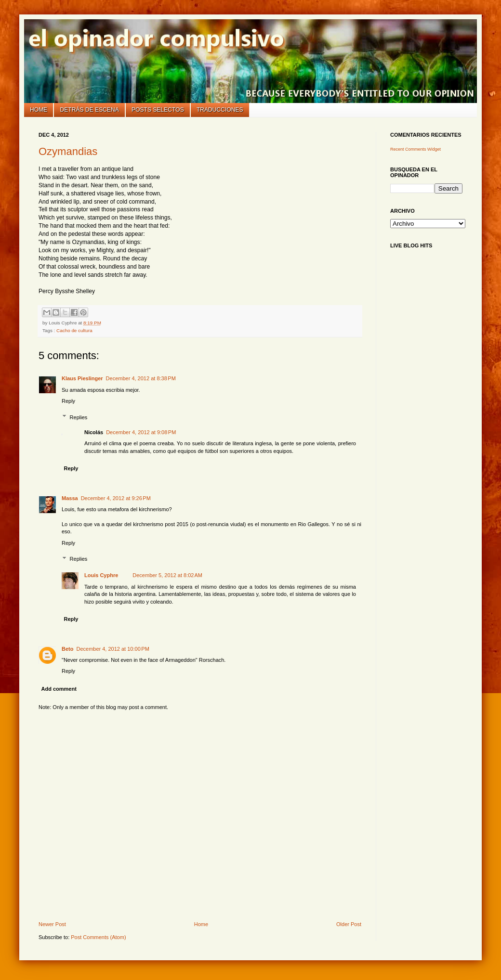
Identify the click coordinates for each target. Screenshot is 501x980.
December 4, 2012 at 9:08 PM (141, 432)
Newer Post (52, 924)
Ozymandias (68, 151)
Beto (67, 649)
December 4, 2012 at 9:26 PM (116, 498)
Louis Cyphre (101, 575)
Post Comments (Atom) (98, 937)
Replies (79, 417)
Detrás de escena (90, 110)
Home (39, 110)
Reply (68, 401)
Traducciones (220, 110)
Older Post (349, 924)
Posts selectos (158, 110)
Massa (70, 498)
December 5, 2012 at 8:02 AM (167, 575)
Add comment (59, 689)
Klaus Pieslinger (82, 378)
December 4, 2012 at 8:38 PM (141, 378)
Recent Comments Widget (415, 149)
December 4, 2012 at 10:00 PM (112, 649)
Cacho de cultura (74, 330)
